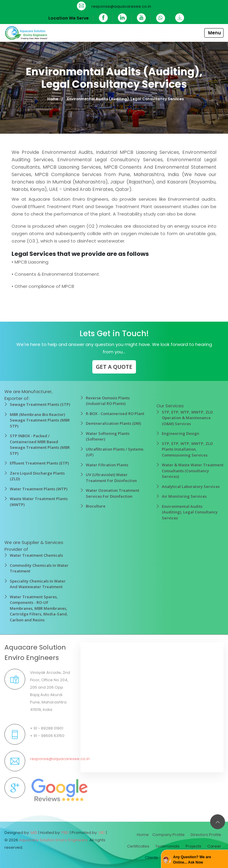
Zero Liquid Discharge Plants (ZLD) (37, 476)
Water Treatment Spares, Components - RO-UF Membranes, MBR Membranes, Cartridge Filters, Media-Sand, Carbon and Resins (39, 608)
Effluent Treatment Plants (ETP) (39, 463)
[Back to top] (218, 822)
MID (34, 833)
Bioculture (96, 506)
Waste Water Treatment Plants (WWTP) (39, 502)
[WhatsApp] (161, 18)
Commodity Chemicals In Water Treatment (39, 568)
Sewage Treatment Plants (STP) (40, 404)
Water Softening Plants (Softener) (108, 436)
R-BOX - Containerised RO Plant (115, 414)
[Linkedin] (122, 18)
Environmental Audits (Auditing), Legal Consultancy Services (190, 512)
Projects (193, 846)
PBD (65, 833)
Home (53, 99)
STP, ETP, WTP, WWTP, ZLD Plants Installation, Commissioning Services (187, 449)
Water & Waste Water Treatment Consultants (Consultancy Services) (193, 471)
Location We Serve (68, 18)
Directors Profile (206, 835)
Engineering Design (180, 433)
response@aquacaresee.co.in (121, 6)
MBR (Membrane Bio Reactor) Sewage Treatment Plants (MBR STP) (40, 420)
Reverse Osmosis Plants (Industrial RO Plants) (108, 401)
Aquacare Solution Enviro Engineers (53, 840)
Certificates (138, 846)
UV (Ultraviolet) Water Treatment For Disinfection (111, 478)
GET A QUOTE (114, 367)
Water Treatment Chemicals (36, 555)
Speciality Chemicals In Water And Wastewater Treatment (38, 584)
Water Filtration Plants (107, 465)
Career (214, 846)
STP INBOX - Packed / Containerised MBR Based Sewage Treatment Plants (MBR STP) (40, 445)
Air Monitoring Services (184, 496)
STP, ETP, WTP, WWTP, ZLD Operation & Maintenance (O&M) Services (187, 418)
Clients (151, 857)
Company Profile (168, 835)
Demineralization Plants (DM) (113, 423)
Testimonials (167, 846)
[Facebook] (103, 18)
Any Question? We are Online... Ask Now (192, 860)
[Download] (178, 18)
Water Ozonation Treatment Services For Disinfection (113, 493)
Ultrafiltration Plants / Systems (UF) (115, 452)
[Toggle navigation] (214, 33)
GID (102, 833)
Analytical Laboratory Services (191, 486)
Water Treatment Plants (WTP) (39, 489)
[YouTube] (142, 18)
